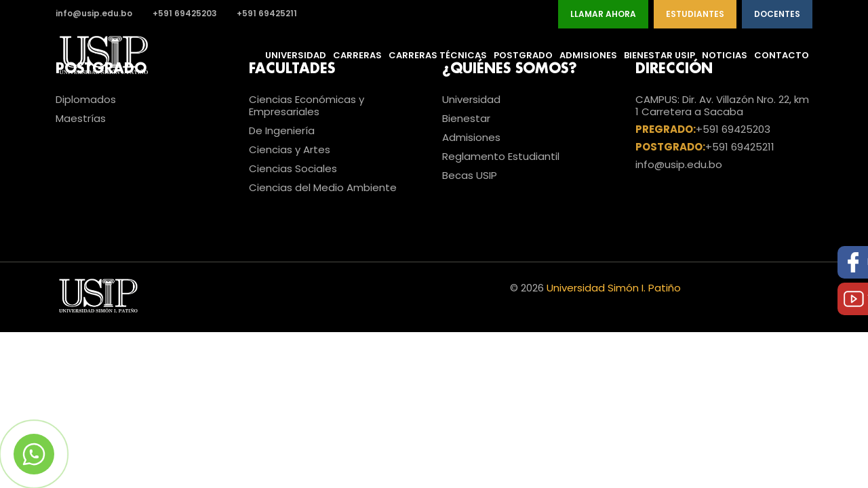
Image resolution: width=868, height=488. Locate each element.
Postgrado (523, 55)
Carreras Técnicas (438, 55)
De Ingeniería (282, 130)
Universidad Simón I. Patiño (614, 288)
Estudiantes (695, 14)
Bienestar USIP (659, 55)
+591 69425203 (185, 14)
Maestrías (81, 118)
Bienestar (466, 118)
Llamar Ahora (603, 14)
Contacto (782, 55)
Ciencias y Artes (290, 149)
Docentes (777, 14)
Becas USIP (470, 175)
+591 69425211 (267, 14)
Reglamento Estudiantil (501, 156)
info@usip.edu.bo (94, 14)
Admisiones (588, 55)
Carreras (357, 55)
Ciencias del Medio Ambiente (323, 187)
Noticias (725, 55)
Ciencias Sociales (293, 168)
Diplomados (86, 99)
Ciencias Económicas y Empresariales (307, 105)
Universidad (296, 55)
